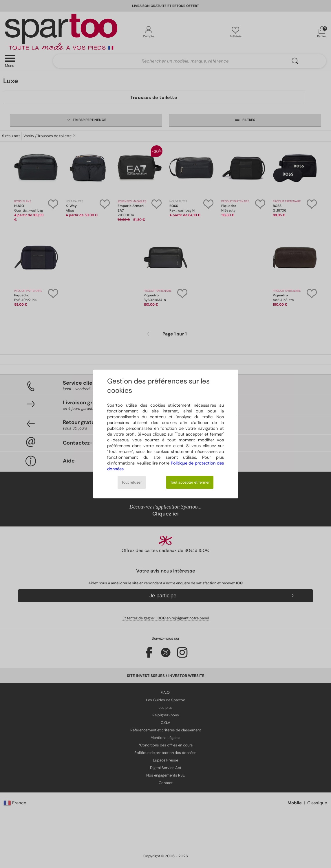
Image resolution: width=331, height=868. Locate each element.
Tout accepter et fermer (190, 482)
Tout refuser (131, 482)
